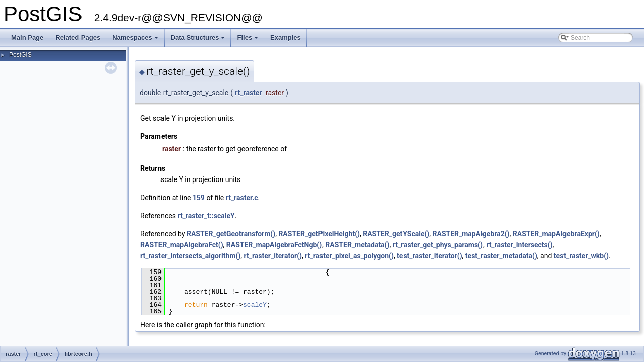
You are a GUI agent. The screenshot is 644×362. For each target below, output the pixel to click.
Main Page (27, 37)
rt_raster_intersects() (519, 245)
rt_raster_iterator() (273, 256)
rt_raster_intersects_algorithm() (190, 256)
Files (248, 40)
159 (199, 198)
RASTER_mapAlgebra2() (471, 234)
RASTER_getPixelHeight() (319, 234)
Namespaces (136, 40)
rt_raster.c (242, 198)
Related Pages (78, 37)
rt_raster (248, 93)
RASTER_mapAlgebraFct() (182, 245)
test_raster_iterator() (429, 256)
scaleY (255, 305)
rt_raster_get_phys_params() (438, 245)
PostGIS (20, 55)
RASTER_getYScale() (396, 234)
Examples (286, 37)
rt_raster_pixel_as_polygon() (349, 256)
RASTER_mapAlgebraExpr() (556, 234)
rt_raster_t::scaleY (206, 216)
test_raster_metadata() (501, 256)
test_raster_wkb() (581, 256)
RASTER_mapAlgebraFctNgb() (274, 245)
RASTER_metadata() (357, 245)
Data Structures (199, 40)
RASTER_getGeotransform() (231, 234)
